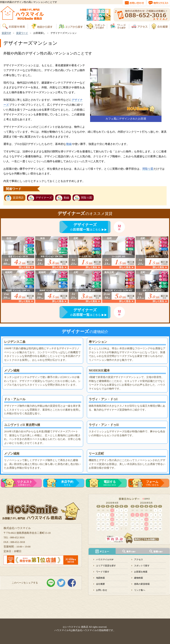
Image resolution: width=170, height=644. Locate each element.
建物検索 (139, 578)
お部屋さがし (25, 483)
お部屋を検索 (141, 572)
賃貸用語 (18, 198)
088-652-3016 (110, 483)
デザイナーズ (44, 198)
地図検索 (100, 578)
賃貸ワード (22, 33)
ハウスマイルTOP (105, 559)
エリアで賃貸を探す (106, 566)
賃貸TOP (6, 33)
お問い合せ (102, 590)
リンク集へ (140, 590)
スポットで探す (142, 566)
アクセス (139, 559)
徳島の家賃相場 (142, 584)
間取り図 (148, 169)
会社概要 (100, 584)
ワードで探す (103, 572)
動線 (69, 144)
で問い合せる (152, 483)
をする (67, 483)
